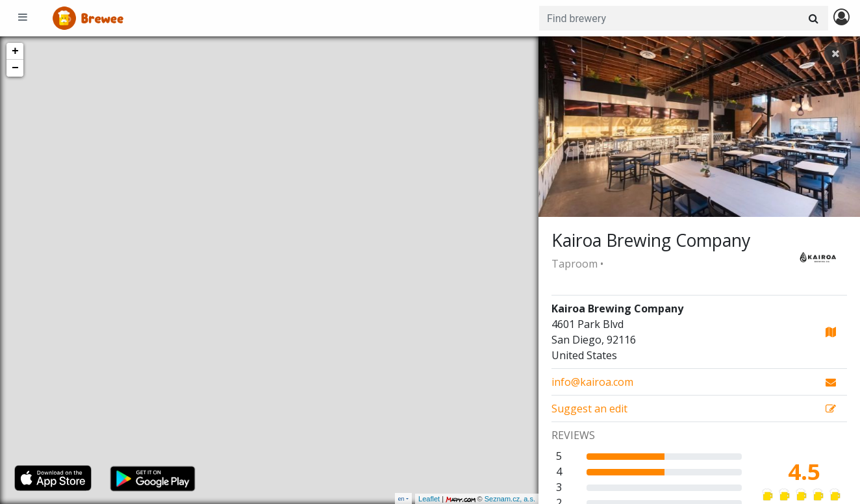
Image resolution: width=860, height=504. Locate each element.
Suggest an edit (589, 409)
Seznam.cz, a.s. (510, 499)
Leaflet (429, 499)
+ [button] (15, 51)
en (401, 498)
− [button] (15, 68)
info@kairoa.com (592, 382)
